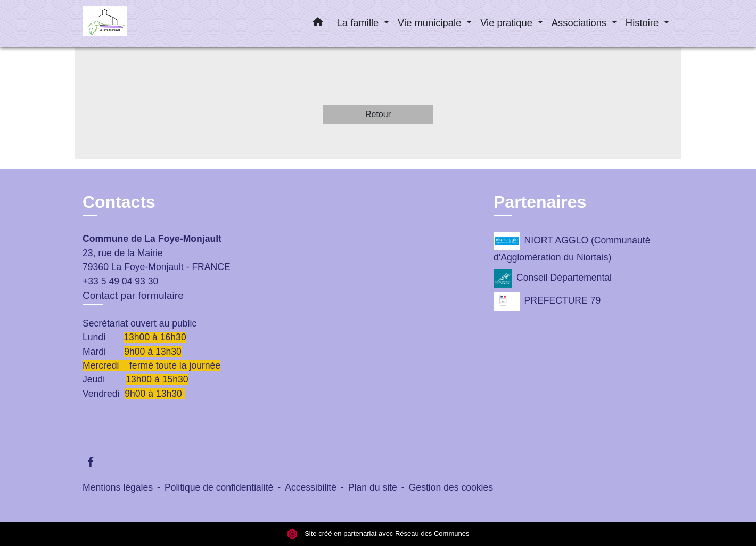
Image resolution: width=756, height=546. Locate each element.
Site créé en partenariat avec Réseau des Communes (378, 534)
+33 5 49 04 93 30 (120, 281)
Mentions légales (118, 487)
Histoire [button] (643, 23)
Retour (378, 114)
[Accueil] (149, 24)
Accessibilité (311, 487)
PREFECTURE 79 (547, 301)
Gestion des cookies (451, 487)
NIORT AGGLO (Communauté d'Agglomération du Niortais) (572, 247)
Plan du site (373, 487)
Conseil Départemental (553, 278)
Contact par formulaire (133, 295)
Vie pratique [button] (508, 23)
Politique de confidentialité (219, 487)
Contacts (119, 202)
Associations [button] (580, 23)
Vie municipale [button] (431, 23)
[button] (318, 24)
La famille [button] (359, 23)
